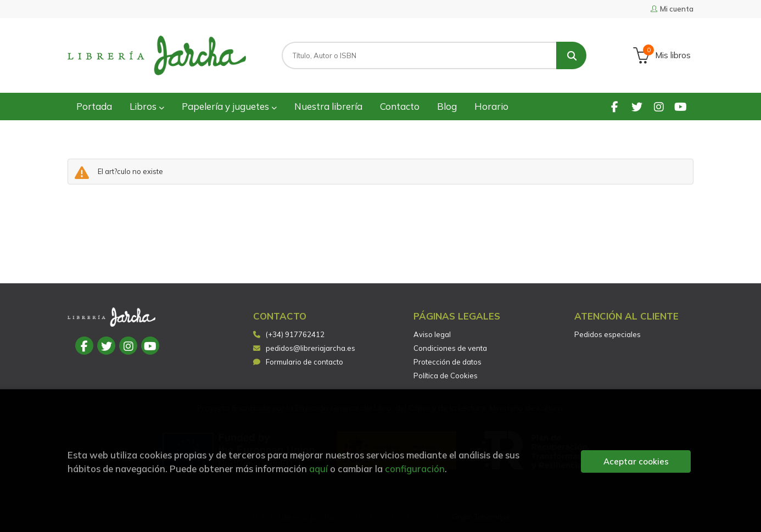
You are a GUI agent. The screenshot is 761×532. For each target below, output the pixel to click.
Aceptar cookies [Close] (636, 461)
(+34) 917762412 (295, 334)
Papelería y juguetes (229, 106)
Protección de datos (447, 362)
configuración (415, 469)
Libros (147, 106)
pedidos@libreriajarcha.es (304, 348)
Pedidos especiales (608, 334)
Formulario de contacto (298, 362)
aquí (318, 469)
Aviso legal (432, 334)
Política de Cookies (446, 376)
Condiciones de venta (450, 348)
